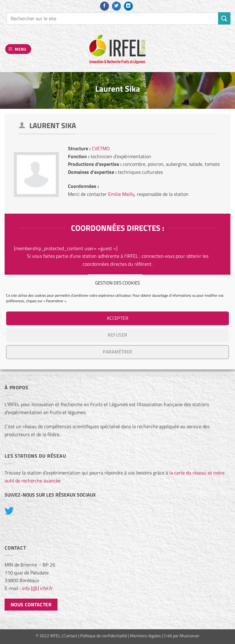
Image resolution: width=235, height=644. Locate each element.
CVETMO (101, 148)
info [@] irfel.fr (37, 588)
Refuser (117, 335)
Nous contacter (31, 604)
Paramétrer (117, 352)
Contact (70, 636)
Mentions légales (145, 636)
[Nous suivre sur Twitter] (116, 6)
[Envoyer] (224, 18)
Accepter (118, 318)
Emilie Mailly (121, 194)
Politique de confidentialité (104, 636)
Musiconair (190, 636)
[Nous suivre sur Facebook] (104, 6)
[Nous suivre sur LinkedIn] (128, 6)
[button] (18, 49)
